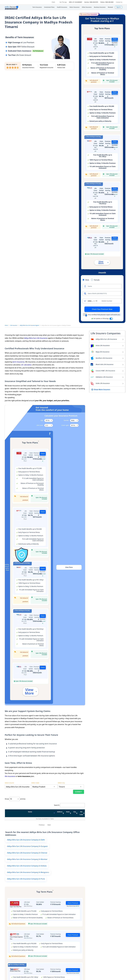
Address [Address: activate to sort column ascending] (30, 830)
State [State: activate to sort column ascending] (46, 830)
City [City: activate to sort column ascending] (59, 830)
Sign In (119, 7)
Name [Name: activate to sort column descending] (13, 830)
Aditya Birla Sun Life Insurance (36, 338)
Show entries (15, 817)
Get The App (63, 2)
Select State (35, 800)
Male (87, 280)
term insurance (18, 362)
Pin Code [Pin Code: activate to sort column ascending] (75, 830)
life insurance (10, 776)
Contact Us (119, 2)
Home (6, 325)
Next (49, 840)
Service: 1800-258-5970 (91, 2)
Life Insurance (14, 325)
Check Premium (115, 40)
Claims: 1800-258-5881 (107, 2)
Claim (53, 2)
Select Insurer (9, 800)
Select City (61, 800)
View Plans (69, 567)
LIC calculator (26, 365)
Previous (42, 840)
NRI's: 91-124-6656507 (76, 2)
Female (97, 280)
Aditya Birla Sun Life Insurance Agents (29, 325)
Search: (69, 823)
